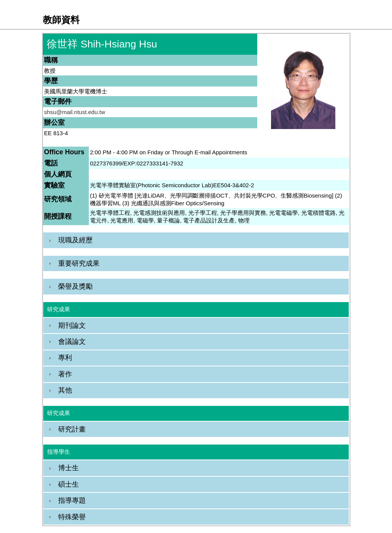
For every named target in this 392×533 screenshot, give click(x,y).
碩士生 (69, 484)
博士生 (69, 468)
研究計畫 (72, 429)
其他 (65, 390)
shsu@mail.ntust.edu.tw (74, 112)
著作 (65, 374)
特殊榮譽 (72, 517)
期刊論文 (72, 325)
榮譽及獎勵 (75, 286)
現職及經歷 (75, 240)
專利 (65, 358)
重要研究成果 (79, 263)
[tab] (196, 240)
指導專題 (72, 500)
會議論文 (72, 342)
